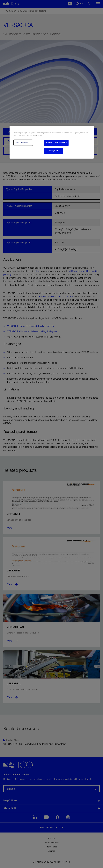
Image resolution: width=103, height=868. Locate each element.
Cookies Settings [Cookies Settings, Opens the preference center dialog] (21, 142)
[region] (52, 142)
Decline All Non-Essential (56, 143)
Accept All (53, 151)
